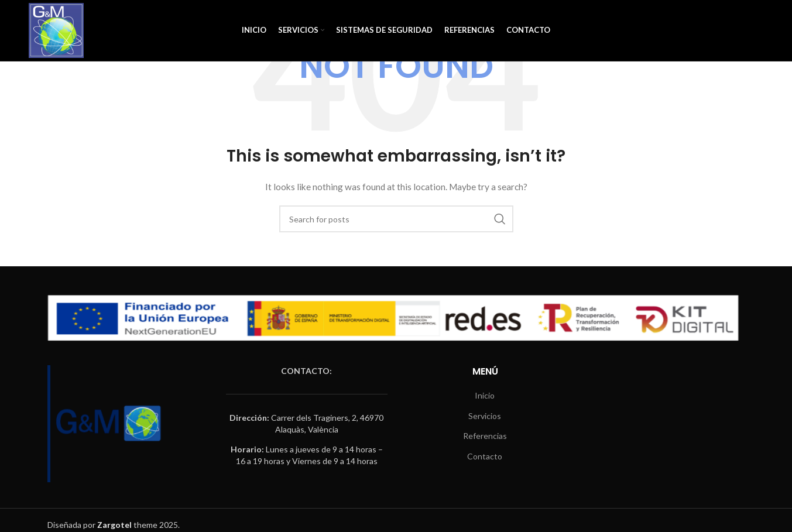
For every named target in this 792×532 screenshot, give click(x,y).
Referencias (485, 436)
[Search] (396, 219)
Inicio (485, 395)
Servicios (485, 416)
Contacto (485, 456)
